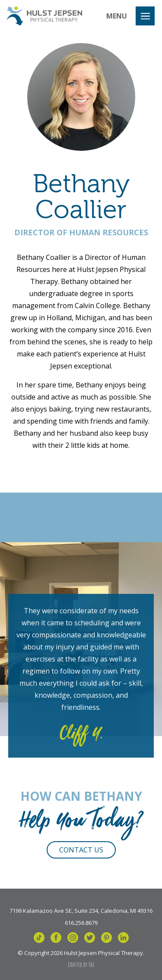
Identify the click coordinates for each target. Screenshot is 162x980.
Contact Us (81, 850)
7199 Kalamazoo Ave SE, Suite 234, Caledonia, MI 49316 (81, 910)
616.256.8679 (81, 922)
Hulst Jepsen (44, 16)
